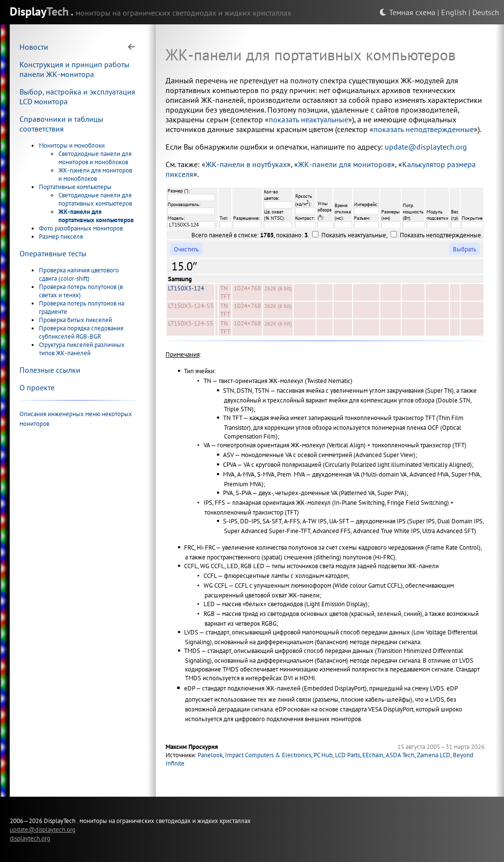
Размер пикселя (61, 237)
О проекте (37, 387)
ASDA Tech (400, 755)
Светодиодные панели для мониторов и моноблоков (95, 158)
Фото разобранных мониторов (81, 228)
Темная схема (407, 12)
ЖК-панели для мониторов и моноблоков (95, 174)
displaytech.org (30, 838)
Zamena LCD (434, 755)
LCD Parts (347, 755)
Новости (34, 47)
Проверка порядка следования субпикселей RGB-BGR (81, 332)
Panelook (210, 755)
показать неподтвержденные (424, 129)
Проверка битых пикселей (75, 320)
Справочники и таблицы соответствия (61, 124)
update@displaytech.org (426, 147)
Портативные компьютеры (75, 187)
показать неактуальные (308, 119)
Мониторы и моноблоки (72, 145)
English (454, 12)
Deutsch (486, 12)
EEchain (373, 755)
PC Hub (323, 755)
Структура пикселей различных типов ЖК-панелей (82, 349)
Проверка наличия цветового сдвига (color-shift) (79, 274)
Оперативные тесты (53, 253)
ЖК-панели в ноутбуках (246, 164)
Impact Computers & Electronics (268, 755)
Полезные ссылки (50, 370)
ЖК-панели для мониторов (345, 164)
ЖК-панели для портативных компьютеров (96, 216)
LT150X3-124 (186, 288)
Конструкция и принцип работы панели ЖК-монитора (75, 69)
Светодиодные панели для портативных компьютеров (95, 199)
